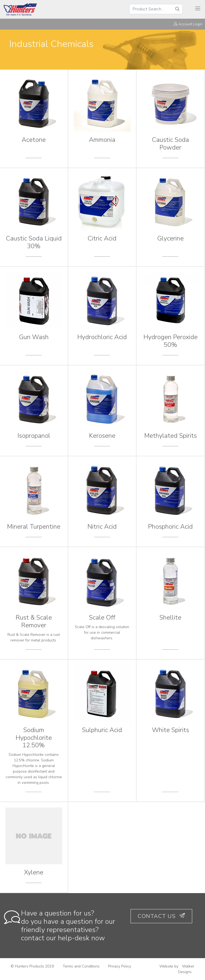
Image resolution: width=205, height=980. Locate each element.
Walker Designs (186, 969)
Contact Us (161, 916)
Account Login (188, 24)
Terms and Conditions (81, 966)
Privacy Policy (120, 966)
